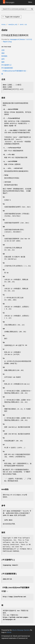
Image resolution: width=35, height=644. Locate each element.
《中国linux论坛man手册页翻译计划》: (14, 71)
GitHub (9, 632)
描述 (3, 53)
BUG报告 (4, 56)
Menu (30, 2)
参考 (3, 59)
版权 (3, 62)
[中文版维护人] (6, 65)
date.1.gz (23, 24)
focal (4, 24)
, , (13, 168)
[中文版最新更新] (7, 68)
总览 (3, 50)
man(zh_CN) (13, 24)
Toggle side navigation (12, 17)
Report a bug (7, 42)
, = (10, 109)
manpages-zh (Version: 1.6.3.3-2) (21, 39)
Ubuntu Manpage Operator (21, 630)
